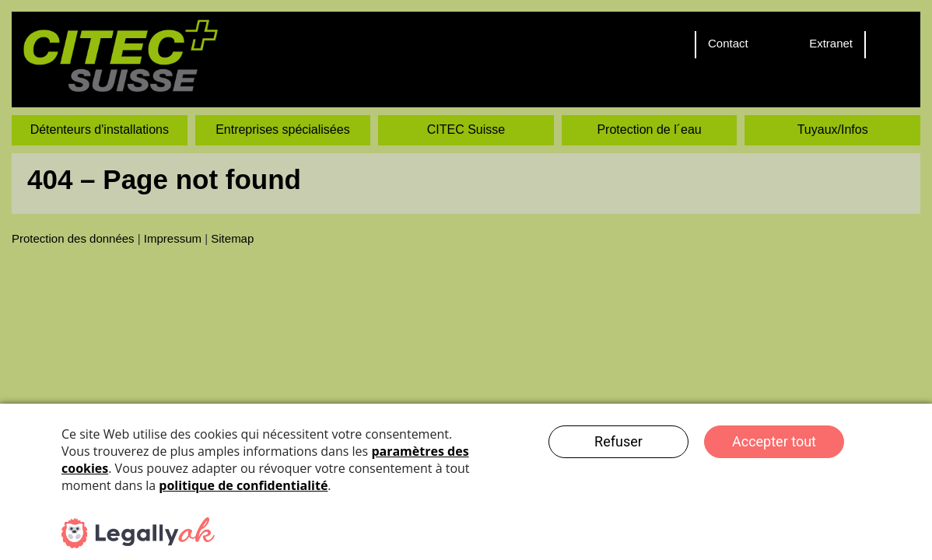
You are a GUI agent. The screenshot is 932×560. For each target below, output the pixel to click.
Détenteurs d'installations (100, 129)
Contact (728, 43)
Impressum (173, 238)
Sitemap (232, 238)
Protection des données (73, 238)
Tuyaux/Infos (833, 129)
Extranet (831, 43)
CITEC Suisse (466, 129)
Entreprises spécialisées (283, 129)
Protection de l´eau (649, 129)
